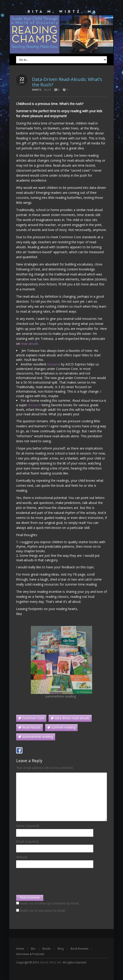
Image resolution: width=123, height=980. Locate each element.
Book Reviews (79, 949)
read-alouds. (30, 344)
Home (20, 949)
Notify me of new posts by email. (43, 911)
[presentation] (51, 881)
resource (54, 364)
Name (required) (28, 826)
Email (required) (27, 841)
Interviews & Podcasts (30, 954)
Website (22, 857)
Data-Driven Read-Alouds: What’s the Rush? (67, 82)
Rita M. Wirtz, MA (51, 962)
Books (47, 949)
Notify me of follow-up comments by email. (50, 903)
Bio (33, 949)
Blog (48, 90)
